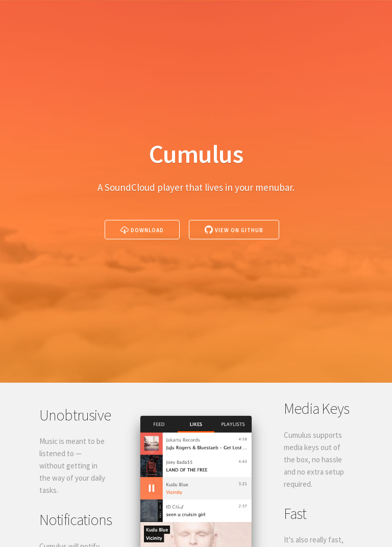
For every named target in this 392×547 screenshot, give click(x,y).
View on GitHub (234, 230)
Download (142, 230)
